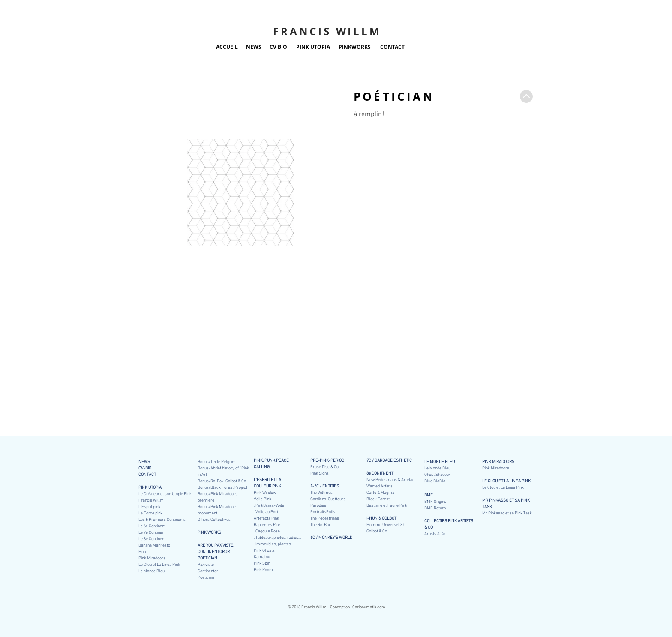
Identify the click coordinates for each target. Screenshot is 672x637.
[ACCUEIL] (227, 47)
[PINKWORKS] (355, 47)
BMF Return (435, 508)
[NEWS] (253, 47)
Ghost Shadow (437, 475)
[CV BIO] (278, 47)
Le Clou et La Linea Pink (503, 488)
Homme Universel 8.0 (386, 525)
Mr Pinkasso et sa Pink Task (507, 513)
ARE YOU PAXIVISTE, (216, 545)
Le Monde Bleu (437, 468)
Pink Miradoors (496, 468)
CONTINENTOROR (214, 552)
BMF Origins (435, 502)
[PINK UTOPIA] (313, 47)
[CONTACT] (392, 47)
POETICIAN (207, 558)
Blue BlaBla (435, 481)
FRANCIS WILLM (327, 31)
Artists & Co (435, 534)
